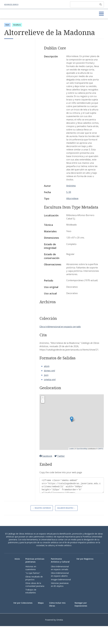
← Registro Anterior (42, 508)
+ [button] (43, 398)
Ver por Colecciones (23, 603)
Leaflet (71, 449)
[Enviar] (101, 4)
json (46, 375)
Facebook (46, 456)
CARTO (100, 449)
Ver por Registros (85, 559)
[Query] (87, 4)
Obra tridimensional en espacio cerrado (60, 327)
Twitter (60, 456)
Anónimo (71, 186)
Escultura (17, 25)
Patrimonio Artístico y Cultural (60, 560)
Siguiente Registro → (66, 508)
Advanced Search (11, 4)
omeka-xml (50, 379)
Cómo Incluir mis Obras (57, 604)
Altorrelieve (72, 198)
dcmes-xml (49, 371)
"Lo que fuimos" (33, 573)
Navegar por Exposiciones (81, 604)
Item (7, 25)
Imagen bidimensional (61, 580)
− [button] (43, 401)
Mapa (41, 603)
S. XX (69, 192)
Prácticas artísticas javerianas (35, 560)
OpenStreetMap (82, 449)
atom (47, 366)
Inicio (17, 559)
